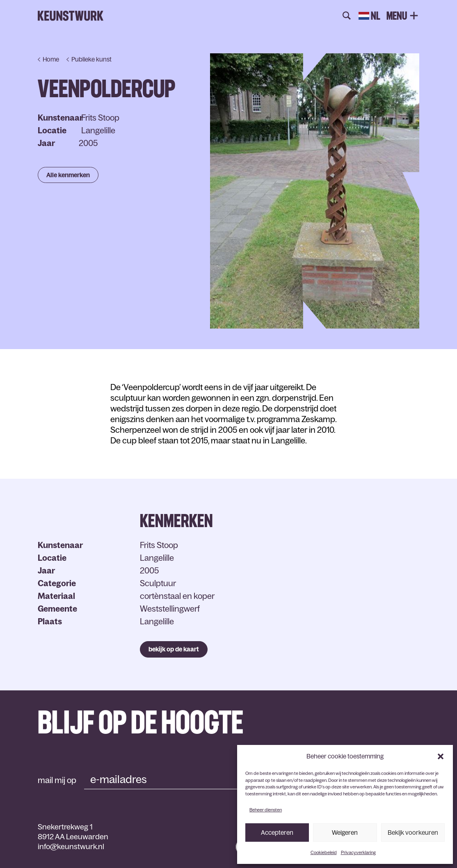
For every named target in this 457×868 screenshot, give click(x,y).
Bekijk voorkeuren (413, 833)
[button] (441, 756)
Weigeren (345, 833)
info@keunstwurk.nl (71, 847)
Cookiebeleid (324, 852)
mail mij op (57, 780)
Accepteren (277, 833)
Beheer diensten (266, 810)
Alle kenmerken (68, 175)
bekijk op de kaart (174, 649)
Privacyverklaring (358, 852)
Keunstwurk (71, 16)
